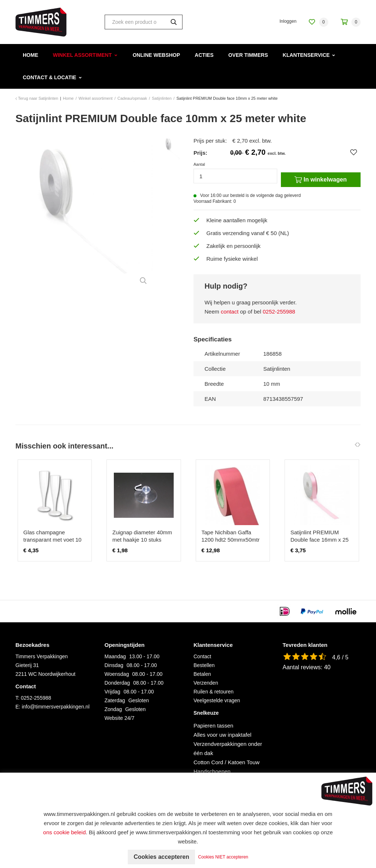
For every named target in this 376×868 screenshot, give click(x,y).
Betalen (202, 674)
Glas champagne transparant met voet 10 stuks (53, 540)
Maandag (115, 656)
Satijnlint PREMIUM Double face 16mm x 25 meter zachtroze (319, 540)
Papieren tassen (213, 726)
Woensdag (117, 674)
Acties (204, 55)
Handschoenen (212, 771)
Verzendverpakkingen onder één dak (228, 748)
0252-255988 (279, 312)
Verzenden (206, 683)
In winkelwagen (321, 180)
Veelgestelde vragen (217, 700)
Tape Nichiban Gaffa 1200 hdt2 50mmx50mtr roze (231, 540)
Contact (202, 656)
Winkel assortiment (82, 55)
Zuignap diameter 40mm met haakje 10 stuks (142, 536)
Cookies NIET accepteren (223, 857)
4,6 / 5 (340, 657)
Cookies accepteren (161, 857)
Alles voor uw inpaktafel (223, 735)
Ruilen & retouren (214, 692)
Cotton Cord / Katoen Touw (227, 762)
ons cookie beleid (65, 832)
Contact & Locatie (50, 77)
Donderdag (117, 683)
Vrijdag (113, 692)
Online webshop (156, 55)
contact (229, 312)
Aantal (199, 164)
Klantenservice (306, 55)
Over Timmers (248, 55)
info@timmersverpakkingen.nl (56, 707)
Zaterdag (115, 700)
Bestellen (204, 665)
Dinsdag (114, 665)
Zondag (113, 709)
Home (30, 55)
